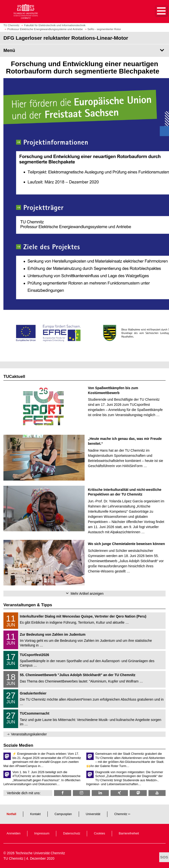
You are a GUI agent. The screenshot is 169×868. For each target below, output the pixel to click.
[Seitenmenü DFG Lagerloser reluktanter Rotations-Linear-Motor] (84, 50)
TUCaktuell (14, 377)
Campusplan (63, 814)
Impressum (42, 833)
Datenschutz (72, 833)
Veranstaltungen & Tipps (28, 605)
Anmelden (14, 833)
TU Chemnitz (13, 858)
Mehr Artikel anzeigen (87, 594)
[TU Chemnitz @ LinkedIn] (100, 793)
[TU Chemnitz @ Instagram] (81, 793)
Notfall (11, 814)
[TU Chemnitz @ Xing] (119, 793)
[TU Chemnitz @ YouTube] (157, 793)
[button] (156, 12)
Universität (93, 814)
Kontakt (35, 814)
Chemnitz (121, 814)
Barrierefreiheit (129, 833)
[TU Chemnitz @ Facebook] (63, 793)
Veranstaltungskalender (29, 734)
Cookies (100, 833)
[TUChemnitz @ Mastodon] (138, 793)
